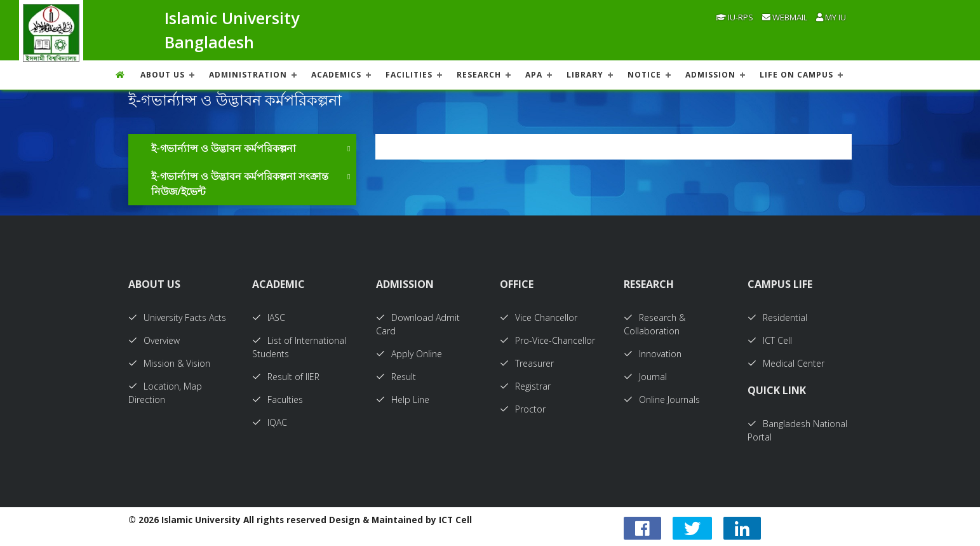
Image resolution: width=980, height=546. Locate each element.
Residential (777, 317)
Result (396, 377)
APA (534, 75)
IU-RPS (735, 17)
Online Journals (662, 399)
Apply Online (409, 354)
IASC (269, 317)
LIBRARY (585, 75)
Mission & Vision (169, 363)
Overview (154, 340)
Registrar (525, 386)
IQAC (270, 422)
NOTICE (644, 75)
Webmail (785, 17)
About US (163, 75)
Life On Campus (796, 75)
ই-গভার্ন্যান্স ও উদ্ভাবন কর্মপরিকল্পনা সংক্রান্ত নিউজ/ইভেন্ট (240, 184)
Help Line (403, 399)
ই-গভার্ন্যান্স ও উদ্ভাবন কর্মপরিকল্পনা (224, 148)
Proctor (523, 409)
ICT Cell (770, 340)
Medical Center (786, 363)
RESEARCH (479, 75)
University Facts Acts (177, 317)
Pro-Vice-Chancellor (547, 340)
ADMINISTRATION (248, 75)
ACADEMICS (336, 75)
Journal (645, 377)
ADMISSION (710, 75)
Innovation (653, 354)
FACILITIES (409, 75)
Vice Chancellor (539, 317)
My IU (831, 17)
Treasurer (527, 363)
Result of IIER (286, 377)
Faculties (278, 399)
